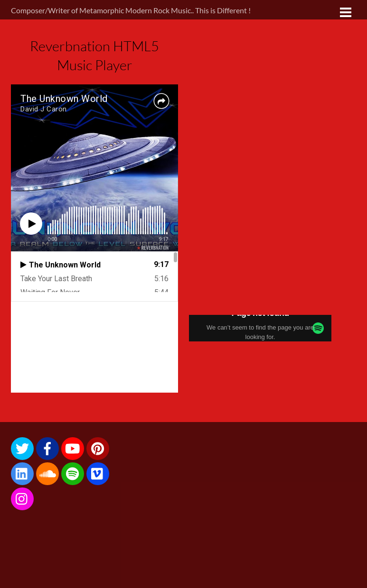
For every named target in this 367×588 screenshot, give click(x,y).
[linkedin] (22, 473)
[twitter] (22, 447)
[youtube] (73, 447)
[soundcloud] (47, 473)
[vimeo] (98, 473)
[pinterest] (98, 447)
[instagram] (22, 498)
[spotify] (73, 473)
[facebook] (47, 447)
